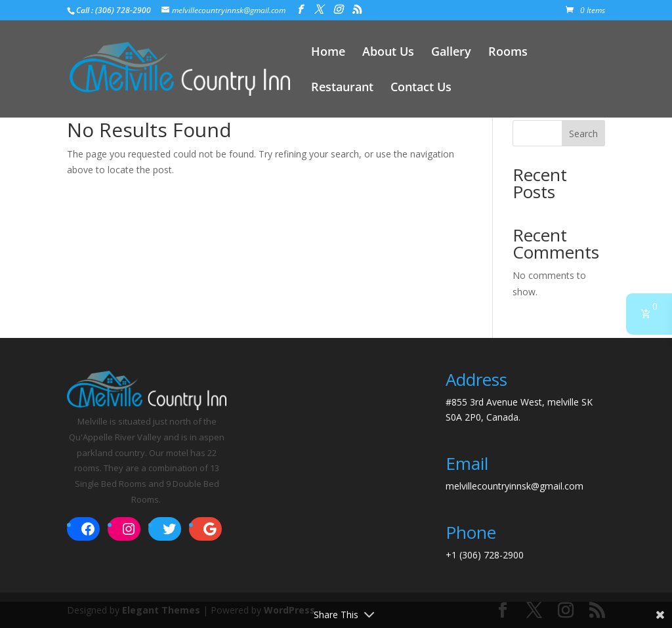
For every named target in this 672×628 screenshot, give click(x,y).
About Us (388, 53)
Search (583, 134)
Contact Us (421, 88)
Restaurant (342, 88)
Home (328, 53)
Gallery (451, 53)
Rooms (508, 53)
